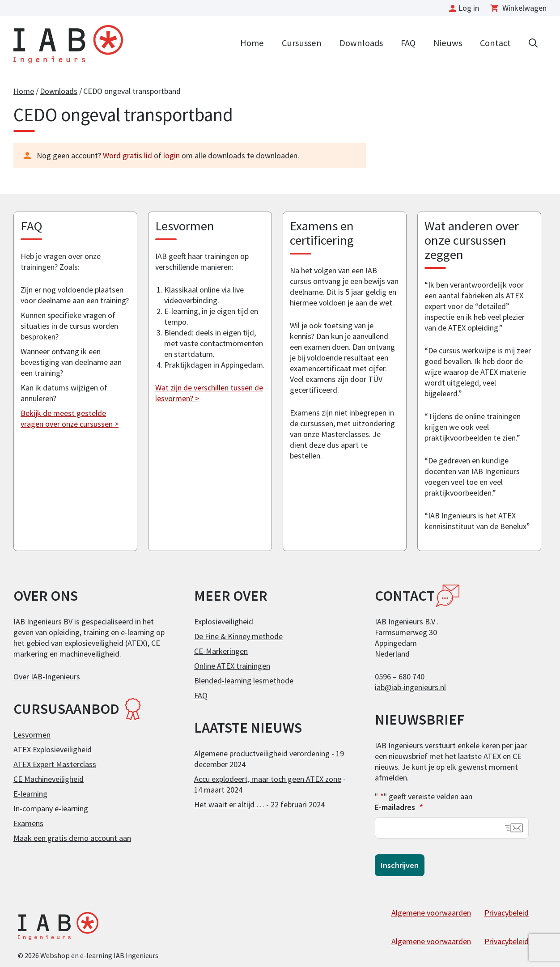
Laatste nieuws (248, 728)
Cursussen (302, 43)
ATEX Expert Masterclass (55, 764)
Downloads (361, 43)
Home (252, 43)
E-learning (30, 794)
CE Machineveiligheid (49, 779)
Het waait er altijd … (229, 804)
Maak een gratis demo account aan (72, 838)
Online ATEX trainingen (232, 666)
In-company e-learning (51, 808)
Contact (495, 43)
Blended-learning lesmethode (244, 681)
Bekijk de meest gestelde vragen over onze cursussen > (70, 418)
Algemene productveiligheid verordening (262, 753)
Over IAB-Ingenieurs (47, 676)
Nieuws (448, 43)
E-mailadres (399, 807)
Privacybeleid (507, 913)
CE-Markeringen (221, 651)
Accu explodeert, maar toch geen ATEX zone (268, 779)
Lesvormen (32, 735)
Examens (28, 823)
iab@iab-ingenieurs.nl (410, 687)
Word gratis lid (127, 155)
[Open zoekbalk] (533, 42)
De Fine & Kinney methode (238, 636)
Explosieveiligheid (224, 621)
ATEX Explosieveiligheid (53, 749)
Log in (469, 8)
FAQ (408, 43)
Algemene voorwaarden (431, 913)
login (172, 155)
